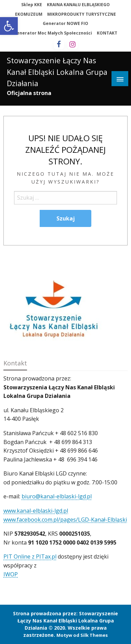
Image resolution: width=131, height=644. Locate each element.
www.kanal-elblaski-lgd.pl (36, 511)
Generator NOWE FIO (65, 23)
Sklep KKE (32, 5)
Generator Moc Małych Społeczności (53, 33)
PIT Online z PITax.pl (30, 556)
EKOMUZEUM (29, 14)
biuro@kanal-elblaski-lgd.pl (57, 496)
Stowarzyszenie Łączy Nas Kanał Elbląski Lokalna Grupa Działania (57, 72)
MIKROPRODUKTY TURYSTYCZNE (82, 14)
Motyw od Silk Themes (82, 635)
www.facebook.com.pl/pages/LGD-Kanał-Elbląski (65, 520)
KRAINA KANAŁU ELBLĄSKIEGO (78, 5)
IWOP (11, 574)
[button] (9, 26)
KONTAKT (107, 33)
